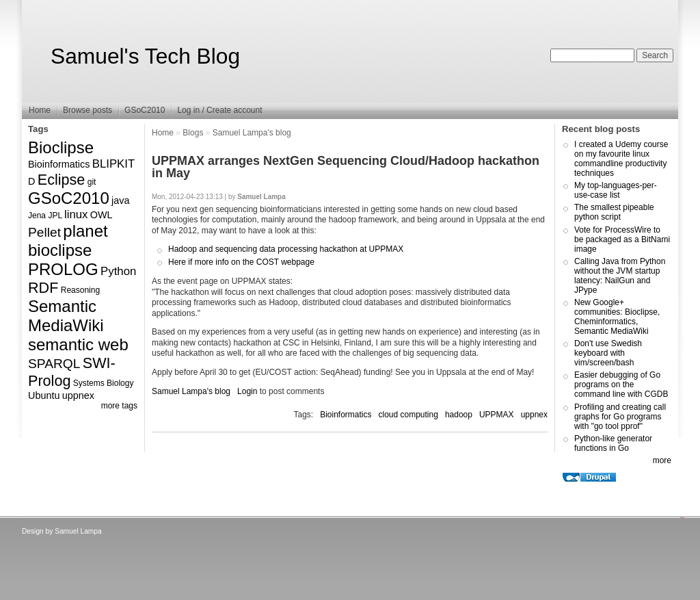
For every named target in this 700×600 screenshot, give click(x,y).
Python (118, 271)
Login (247, 391)
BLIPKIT (114, 164)
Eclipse (62, 180)
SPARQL (54, 364)
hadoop (459, 415)
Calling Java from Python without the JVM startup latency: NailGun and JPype (620, 276)
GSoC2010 (145, 110)
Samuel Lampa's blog (252, 133)
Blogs (193, 133)
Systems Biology (104, 383)
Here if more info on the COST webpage (241, 262)
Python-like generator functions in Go (613, 443)
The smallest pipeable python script (614, 212)
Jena (37, 216)
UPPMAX (497, 415)
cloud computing (408, 415)
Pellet (44, 232)
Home (40, 110)
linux (76, 214)
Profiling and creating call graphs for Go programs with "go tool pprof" (620, 417)
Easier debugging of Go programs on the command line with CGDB (621, 384)
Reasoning (80, 290)
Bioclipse (61, 147)
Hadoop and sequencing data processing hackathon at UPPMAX (286, 249)
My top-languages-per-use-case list (616, 190)
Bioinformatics (59, 164)
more (662, 460)
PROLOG (63, 269)
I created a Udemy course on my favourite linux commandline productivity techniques (621, 159)
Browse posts (87, 110)
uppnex (78, 395)
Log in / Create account (219, 110)
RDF (43, 288)
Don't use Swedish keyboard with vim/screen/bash (608, 353)
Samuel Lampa (78, 531)
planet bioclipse (68, 240)
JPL (55, 216)
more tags (119, 406)
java (120, 200)
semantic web (78, 344)
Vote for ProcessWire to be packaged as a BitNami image (622, 239)
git (92, 182)
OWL (102, 215)
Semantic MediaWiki (66, 316)
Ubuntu (44, 395)
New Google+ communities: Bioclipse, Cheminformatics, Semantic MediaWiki (617, 317)
